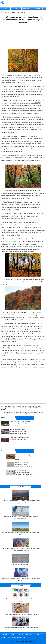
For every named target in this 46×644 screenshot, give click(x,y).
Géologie (4, 637)
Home (5, 9)
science (7, 12)
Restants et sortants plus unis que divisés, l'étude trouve (21, 622)
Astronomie (27, 9)
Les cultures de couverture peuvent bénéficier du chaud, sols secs (21, 529)
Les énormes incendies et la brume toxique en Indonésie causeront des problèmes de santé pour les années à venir (24, 413)
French (5, 635)
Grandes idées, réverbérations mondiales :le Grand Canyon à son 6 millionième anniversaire (21, 545)
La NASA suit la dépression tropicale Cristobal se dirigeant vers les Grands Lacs (21, 574)
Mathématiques (11, 637)
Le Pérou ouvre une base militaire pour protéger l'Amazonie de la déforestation (20, 424)
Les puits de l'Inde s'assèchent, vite (21, 560)
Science (14, 12)
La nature (23, 12)
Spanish (21, 635)
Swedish (36, 635)
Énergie (37, 9)
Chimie (16, 9)
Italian (13, 635)
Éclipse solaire (21, 637)
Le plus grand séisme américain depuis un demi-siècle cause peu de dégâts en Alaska (21, 497)
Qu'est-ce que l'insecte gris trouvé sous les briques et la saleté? (24, 457)
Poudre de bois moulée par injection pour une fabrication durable (21, 595)
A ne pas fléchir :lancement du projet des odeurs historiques (21, 609)
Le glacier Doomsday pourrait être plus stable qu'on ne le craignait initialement (21, 513)
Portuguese (29, 635)
